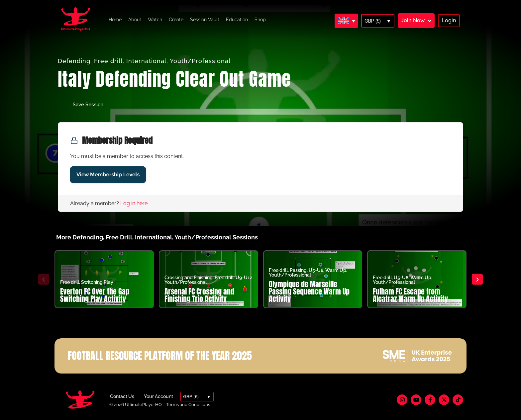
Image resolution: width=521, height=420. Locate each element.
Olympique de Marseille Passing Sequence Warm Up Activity (309, 291)
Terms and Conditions (188, 405)
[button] (43, 279)
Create (176, 20)
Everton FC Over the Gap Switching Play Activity (95, 295)
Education (237, 20)
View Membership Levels (108, 174)
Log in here (134, 203)
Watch (155, 20)
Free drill (108, 61)
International (146, 61)
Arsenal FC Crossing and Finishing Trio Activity (199, 295)
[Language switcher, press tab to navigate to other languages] (346, 21)
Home (115, 20)
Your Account (158, 396)
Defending (74, 61)
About (135, 20)
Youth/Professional (200, 61)
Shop (260, 20)
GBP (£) (373, 21)
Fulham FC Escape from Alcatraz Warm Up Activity (410, 295)
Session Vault (205, 20)
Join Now (413, 20)
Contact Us (122, 396)
